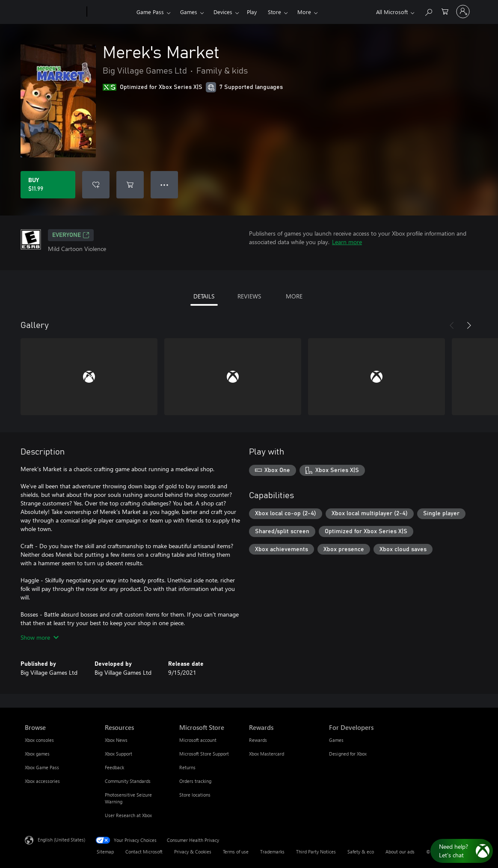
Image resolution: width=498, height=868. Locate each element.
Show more (40, 637)
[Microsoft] (54, 12)
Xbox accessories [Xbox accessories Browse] (42, 781)
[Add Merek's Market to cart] (130, 185)
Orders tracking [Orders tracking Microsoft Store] (195, 781)
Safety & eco (361, 852)
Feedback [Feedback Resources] (114, 767)
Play (252, 12)
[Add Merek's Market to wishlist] (96, 185)
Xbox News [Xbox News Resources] (116, 740)
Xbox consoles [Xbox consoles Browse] (39, 740)
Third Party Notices (316, 852)
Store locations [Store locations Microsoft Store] (195, 795)
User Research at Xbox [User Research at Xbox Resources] (128, 815)
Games (189, 12)
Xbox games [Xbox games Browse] (37, 754)
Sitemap (105, 852)
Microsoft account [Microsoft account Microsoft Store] (198, 740)
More (304, 12)
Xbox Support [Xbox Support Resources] (119, 754)
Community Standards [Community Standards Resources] (128, 781)
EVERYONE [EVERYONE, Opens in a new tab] (71, 235)
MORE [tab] (294, 296)
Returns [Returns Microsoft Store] (187, 767)
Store (274, 12)
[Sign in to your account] (463, 12)
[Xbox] (111, 12)
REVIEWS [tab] (249, 296)
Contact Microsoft (144, 852)
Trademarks (272, 852)
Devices (223, 12)
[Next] (469, 325)
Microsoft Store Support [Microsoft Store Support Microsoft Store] (204, 754)
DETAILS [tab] (204, 296)
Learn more (347, 242)
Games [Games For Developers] (336, 740)
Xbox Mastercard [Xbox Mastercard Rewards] (267, 754)
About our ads (400, 852)
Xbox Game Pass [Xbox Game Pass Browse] (42, 767)
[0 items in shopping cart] (445, 11)
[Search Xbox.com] (428, 11)
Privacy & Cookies (193, 852)
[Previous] (452, 325)
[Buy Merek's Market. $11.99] (48, 185)
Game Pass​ (150, 12)
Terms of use (236, 852)
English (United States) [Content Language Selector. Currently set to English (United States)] (61, 840)
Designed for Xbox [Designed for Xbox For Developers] (348, 754)
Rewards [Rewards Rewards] (258, 740)
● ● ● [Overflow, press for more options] (165, 185)
